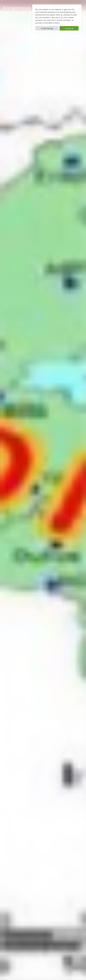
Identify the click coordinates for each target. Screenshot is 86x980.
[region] (57, 19)
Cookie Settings (47, 29)
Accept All (69, 29)
